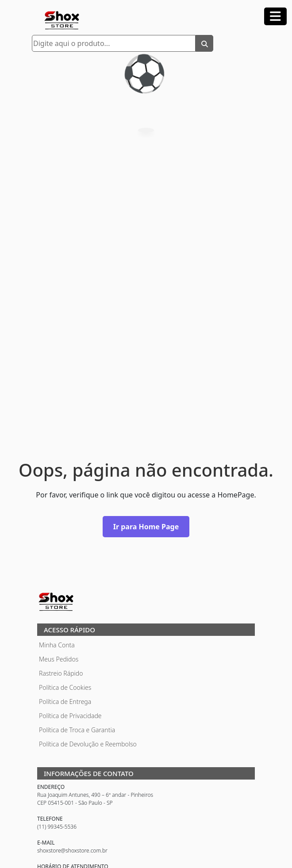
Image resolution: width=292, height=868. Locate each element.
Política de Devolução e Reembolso (88, 744)
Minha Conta (57, 645)
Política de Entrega (65, 702)
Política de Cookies (65, 687)
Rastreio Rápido (61, 673)
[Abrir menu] (275, 16)
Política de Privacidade (70, 716)
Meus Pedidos (59, 659)
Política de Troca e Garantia (77, 730)
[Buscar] (204, 43)
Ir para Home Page (146, 527)
